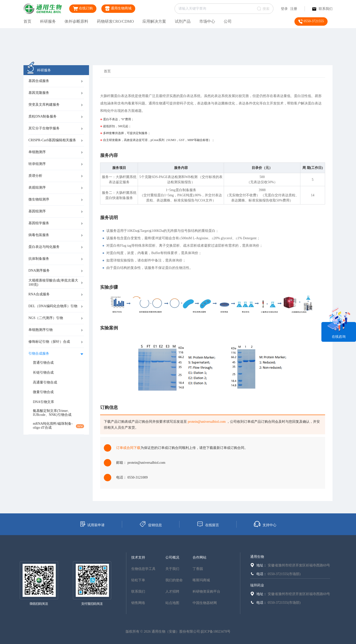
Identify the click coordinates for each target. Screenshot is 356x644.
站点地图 (172, 603)
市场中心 (207, 21)
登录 (284, 9)
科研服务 (48, 21)
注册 (294, 9)
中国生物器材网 (205, 603)
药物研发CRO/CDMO (115, 21)
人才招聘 (172, 592)
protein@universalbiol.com (207, 422)
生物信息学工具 (143, 569)
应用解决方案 (154, 21)
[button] (56, 81)
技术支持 (138, 557)
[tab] (56, 81)
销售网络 (138, 603)
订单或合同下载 (128, 448)
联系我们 (322, 9)
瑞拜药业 (257, 585)
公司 (228, 21)
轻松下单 (138, 580)
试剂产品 (183, 21)
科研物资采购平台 (206, 592)
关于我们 (172, 569)
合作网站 (200, 557)
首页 (27, 21)
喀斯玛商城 (201, 580)
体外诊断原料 (76, 21)
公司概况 (172, 557)
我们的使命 (174, 580)
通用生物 (257, 557)
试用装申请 (92, 524)
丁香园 (198, 569)
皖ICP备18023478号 (216, 632)
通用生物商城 (118, 9)
